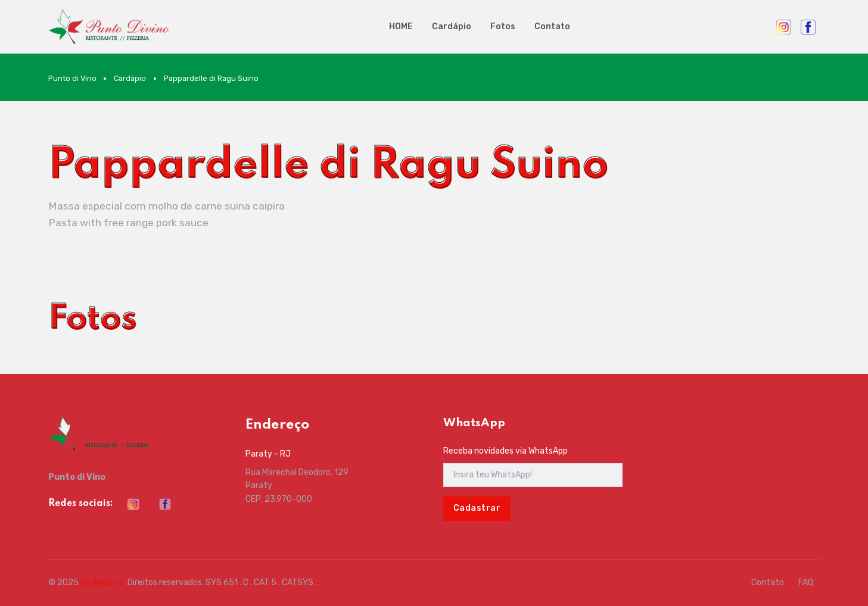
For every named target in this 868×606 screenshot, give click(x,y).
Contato (552, 26)
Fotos (503, 26)
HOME (401, 26)
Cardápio (452, 26)
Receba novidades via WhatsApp (505, 451)
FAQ (806, 582)
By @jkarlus (102, 582)
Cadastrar (477, 508)
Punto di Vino (72, 78)
